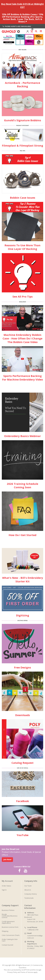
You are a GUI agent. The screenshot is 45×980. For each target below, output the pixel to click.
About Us (28, 890)
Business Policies (8, 910)
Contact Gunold (7, 945)
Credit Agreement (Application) (8, 922)
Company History (31, 894)
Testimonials (29, 898)
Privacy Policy (12, 972)
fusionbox (23, 968)
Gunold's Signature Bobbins (23, 120)
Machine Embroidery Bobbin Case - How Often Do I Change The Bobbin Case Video (22, 338)
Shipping (5, 931)
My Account (7, 881)
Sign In (4, 890)
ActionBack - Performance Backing (22, 85)
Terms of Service (27, 972)
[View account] (28, 31)
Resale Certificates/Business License (10, 916)
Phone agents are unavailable (17, 26)
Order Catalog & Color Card (10, 940)
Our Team (28, 886)
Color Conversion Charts (11, 935)
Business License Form (10, 927)
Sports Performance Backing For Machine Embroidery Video (22, 378)
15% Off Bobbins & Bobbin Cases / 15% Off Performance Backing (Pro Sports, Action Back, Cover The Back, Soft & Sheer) (22, 18)
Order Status (6, 886)
